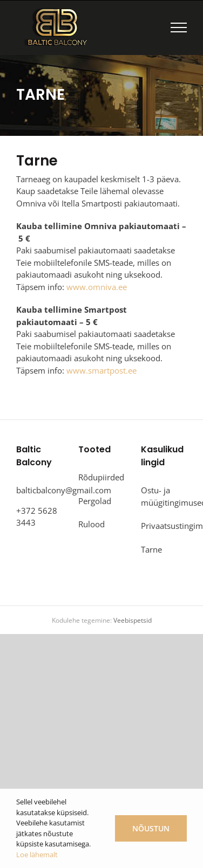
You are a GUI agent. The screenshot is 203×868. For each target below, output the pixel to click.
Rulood (92, 524)
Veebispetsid (133, 620)
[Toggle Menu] (179, 27)
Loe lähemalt (37, 855)
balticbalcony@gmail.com (64, 490)
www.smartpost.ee (101, 370)
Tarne (151, 549)
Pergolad (95, 501)
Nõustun (151, 828)
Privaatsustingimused (161, 526)
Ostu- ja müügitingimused (161, 496)
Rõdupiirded (99, 477)
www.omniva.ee (97, 287)
